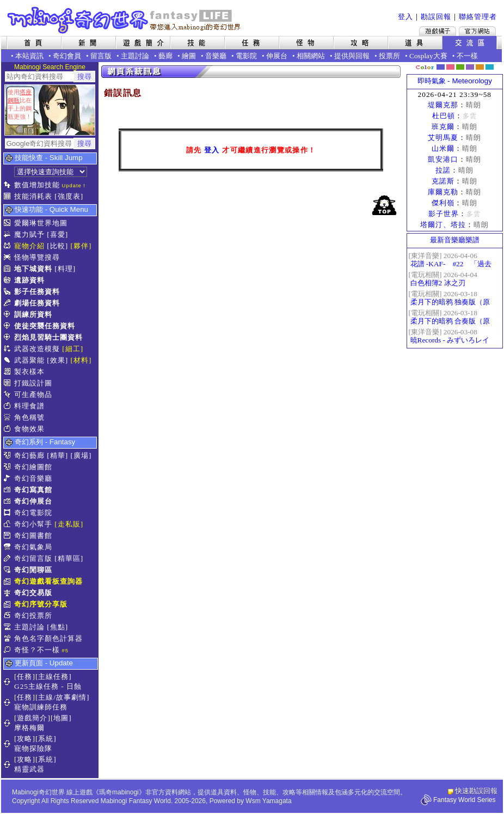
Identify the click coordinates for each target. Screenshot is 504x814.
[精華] (57, 455)
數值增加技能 (37, 185)
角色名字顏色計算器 (48, 638)
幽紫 (470, 67)
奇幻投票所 (33, 616)
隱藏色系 (496, 63)
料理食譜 (29, 406)
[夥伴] (81, 246)
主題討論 (135, 56)
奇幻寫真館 (33, 490)
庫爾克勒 (443, 192)
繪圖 (189, 56)
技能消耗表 (33, 196)
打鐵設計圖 (33, 383)
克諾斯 (443, 181)
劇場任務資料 (37, 303)
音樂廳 (216, 56)
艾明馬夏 (443, 137)
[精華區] (69, 558)
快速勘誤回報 (476, 791)
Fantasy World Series (465, 800)
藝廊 (165, 56)
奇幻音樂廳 (33, 478)
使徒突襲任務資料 (45, 326)
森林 (460, 67)
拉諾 (443, 170)
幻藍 (441, 67)
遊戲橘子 (438, 31)
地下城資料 (33, 269)
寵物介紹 (29, 246)
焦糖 (480, 67)
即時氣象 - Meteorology (455, 81)
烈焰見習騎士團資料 (48, 337)
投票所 (389, 56)
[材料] (81, 360)
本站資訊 (29, 56)
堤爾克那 (443, 105)
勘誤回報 (436, 17)
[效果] (57, 360)
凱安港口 (443, 159)
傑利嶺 (443, 203)
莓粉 (450, 67)
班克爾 (443, 127)
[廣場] (81, 455)
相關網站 (311, 56)
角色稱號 (29, 417)
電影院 (246, 56)
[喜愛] (57, 234)
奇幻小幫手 (33, 524)
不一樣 (467, 56)
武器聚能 (29, 360)
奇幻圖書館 (33, 535)
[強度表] (69, 196)
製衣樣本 (29, 372)
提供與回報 (352, 56)
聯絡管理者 (478, 17)
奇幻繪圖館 (33, 467)
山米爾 (443, 148)
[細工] (73, 349)
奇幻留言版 (33, 558)
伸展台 (277, 56)
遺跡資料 (29, 280)
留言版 (101, 56)
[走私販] (69, 524)
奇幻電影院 (33, 513)
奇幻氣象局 (33, 547)
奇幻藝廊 (29, 455)
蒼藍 (490, 67)
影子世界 (444, 214)
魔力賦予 (29, 234)
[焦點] (57, 627)
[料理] (65, 269)
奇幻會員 (67, 56)
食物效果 (29, 429)
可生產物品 (33, 394)
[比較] (57, 246)
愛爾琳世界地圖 (41, 223)
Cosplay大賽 (428, 56)
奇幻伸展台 (33, 501)
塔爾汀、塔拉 (443, 225)
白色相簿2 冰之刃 (438, 283)
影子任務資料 (37, 292)
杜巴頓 (444, 116)
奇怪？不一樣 (37, 650)
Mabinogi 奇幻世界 (125, 20)
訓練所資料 (33, 314)
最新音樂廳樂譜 (455, 240)
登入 (405, 17)
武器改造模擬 (37, 349)
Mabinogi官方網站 (477, 31)
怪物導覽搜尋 (37, 257)
